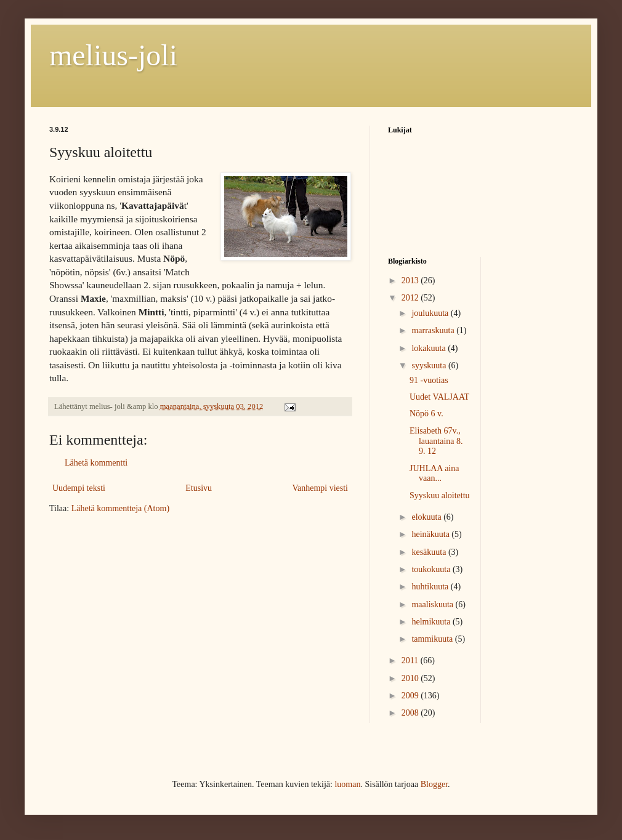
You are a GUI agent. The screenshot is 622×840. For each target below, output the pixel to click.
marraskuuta (434, 330)
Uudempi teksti (79, 488)
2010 (411, 678)
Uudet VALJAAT (439, 397)
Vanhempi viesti (320, 488)
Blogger (434, 784)
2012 (411, 298)
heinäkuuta (431, 534)
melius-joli (113, 55)
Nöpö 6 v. (426, 414)
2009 (411, 696)
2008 (411, 713)
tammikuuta (433, 639)
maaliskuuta (433, 604)
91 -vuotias (429, 380)
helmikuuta (432, 622)
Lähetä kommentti (96, 463)
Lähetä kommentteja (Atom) (120, 508)
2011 (411, 660)
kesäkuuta (430, 552)
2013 (411, 281)
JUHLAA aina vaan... (434, 474)
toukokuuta (432, 569)
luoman (347, 784)
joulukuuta (431, 313)
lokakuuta (430, 348)
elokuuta (427, 517)
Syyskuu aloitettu (440, 495)
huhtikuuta (431, 587)
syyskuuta (430, 365)
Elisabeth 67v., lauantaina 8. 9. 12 (436, 441)
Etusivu (199, 488)
